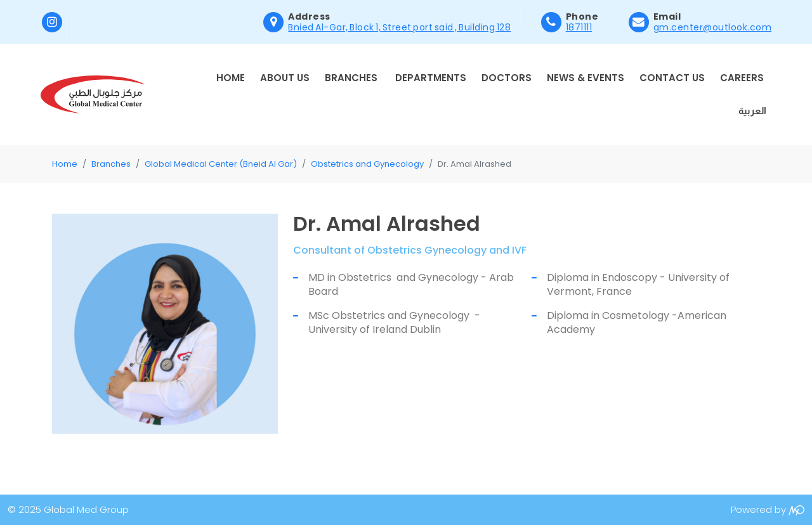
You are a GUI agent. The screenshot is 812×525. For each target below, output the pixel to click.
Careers (742, 78)
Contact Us (672, 78)
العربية (752, 111)
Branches (351, 78)
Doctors (507, 78)
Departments (431, 78)
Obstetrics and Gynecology (367, 164)
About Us (285, 78)
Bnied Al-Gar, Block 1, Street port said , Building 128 (399, 27)
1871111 (579, 27)
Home (231, 78)
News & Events (586, 78)
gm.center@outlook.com (713, 27)
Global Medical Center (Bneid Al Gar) (221, 164)
